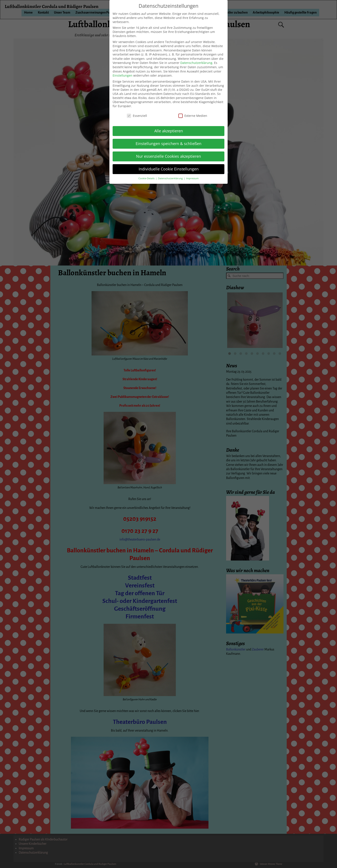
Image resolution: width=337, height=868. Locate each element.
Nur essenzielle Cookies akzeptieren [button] (168, 156)
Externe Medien (193, 116)
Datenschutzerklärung (196, 63)
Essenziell (137, 116)
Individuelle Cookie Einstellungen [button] (169, 169)
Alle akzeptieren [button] (169, 131)
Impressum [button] (192, 178)
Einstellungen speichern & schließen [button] (168, 144)
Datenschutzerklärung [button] (171, 178)
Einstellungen (123, 75)
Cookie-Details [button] (147, 178)
